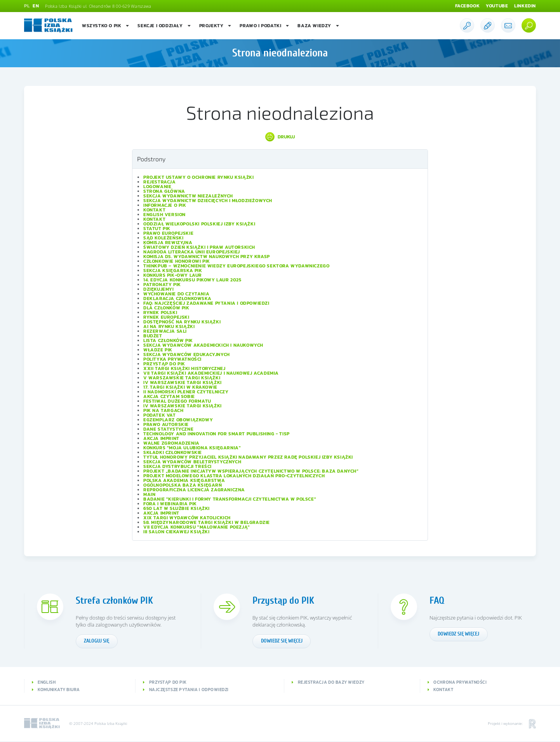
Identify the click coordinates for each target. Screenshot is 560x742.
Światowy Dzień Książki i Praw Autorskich (199, 247)
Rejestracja (160, 182)
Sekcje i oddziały (164, 26)
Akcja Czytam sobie (169, 396)
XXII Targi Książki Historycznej (184, 368)
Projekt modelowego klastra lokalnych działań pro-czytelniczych (234, 476)
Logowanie (157, 187)
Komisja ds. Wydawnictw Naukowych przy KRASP (207, 257)
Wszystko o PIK (106, 26)
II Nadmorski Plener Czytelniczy (186, 392)
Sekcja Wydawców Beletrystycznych (192, 462)
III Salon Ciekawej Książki (177, 532)
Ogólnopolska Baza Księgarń (183, 485)
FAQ (437, 601)
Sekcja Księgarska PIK (173, 271)
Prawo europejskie (168, 233)
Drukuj (286, 137)
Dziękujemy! (159, 289)
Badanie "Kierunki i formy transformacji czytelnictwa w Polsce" (230, 499)
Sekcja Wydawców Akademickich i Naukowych (203, 345)
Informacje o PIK (165, 205)
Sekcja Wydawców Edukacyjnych (187, 354)
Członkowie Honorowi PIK (177, 261)
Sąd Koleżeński (163, 238)
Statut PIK (157, 229)
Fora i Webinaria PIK (170, 504)
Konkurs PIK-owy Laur (173, 275)
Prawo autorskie (166, 424)
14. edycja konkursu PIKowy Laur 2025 (192, 280)
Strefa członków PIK (115, 601)
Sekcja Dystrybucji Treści (177, 466)
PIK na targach (163, 410)
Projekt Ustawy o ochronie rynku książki (198, 177)
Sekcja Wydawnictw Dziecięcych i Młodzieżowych (208, 201)
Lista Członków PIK (168, 340)
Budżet (153, 336)
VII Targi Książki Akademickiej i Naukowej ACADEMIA (211, 373)
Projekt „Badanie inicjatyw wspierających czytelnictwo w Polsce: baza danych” (251, 471)
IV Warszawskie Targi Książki (183, 382)
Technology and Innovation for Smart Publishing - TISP (217, 434)
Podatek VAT (160, 415)
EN (36, 6)
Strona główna (164, 191)
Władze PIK (158, 350)
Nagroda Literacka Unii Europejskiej (192, 252)
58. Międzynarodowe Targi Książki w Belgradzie (207, 522)
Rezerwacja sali (165, 331)
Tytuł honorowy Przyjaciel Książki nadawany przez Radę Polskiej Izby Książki (248, 457)
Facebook (467, 6)
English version (164, 215)
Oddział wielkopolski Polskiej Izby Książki (199, 224)
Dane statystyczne (168, 429)
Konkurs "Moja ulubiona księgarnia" (192, 448)
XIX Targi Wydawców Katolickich (187, 518)
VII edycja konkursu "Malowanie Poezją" (197, 527)
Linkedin (525, 6)
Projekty (216, 26)
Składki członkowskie (173, 452)
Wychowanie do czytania (176, 294)
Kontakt (154, 210)
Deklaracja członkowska (177, 299)
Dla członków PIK (166, 308)
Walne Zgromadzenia (171, 443)
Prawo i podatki (265, 26)
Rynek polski (160, 313)
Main (149, 494)
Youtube (497, 6)
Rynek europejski (166, 317)
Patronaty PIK (162, 285)
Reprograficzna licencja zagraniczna (194, 490)
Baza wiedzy (319, 26)
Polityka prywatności (172, 359)
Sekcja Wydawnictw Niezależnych (188, 196)
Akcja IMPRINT (161, 438)
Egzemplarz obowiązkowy (178, 420)
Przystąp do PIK (164, 364)
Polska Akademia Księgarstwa (184, 480)
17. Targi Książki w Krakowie (180, 387)
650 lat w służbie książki (177, 508)
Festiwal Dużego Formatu (177, 401)
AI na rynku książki (169, 326)
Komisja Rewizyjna (168, 243)
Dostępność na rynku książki (182, 322)
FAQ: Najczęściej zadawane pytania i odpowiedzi (206, 303)
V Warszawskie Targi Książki (182, 378)
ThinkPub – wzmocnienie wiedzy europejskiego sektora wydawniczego (236, 266)
